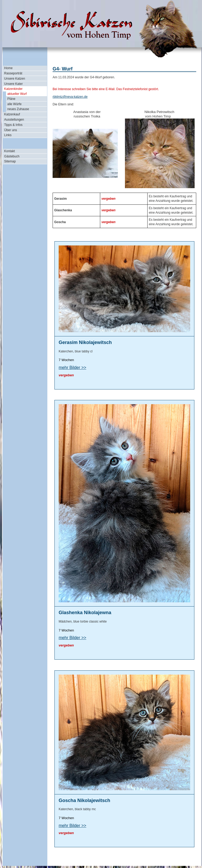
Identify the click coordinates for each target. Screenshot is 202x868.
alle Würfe (14, 104)
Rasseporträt (13, 73)
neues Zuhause (18, 109)
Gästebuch (12, 156)
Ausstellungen (14, 120)
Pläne (11, 99)
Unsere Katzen (15, 79)
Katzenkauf (12, 114)
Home (8, 68)
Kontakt (10, 151)
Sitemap (10, 161)
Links (8, 135)
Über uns (11, 130)
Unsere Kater (14, 84)
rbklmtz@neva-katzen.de (70, 97)
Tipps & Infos (13, 125)
